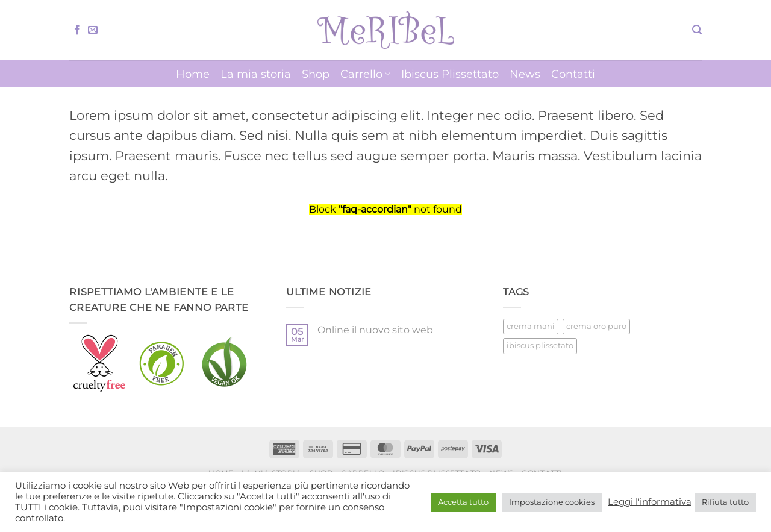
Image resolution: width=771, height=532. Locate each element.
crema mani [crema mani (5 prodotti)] (531, 326)
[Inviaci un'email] (93, 30)
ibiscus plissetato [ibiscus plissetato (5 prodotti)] (540, 346)
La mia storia (256, 74)
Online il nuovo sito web (375, 330)
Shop (316, 74)
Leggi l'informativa (650, 502)
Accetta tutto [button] (463, 502)
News (525, 74)
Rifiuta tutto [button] (725, 502)
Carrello (365, 74)
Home (193, 74)
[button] (697, 30)
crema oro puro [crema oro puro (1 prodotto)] (596, 326)
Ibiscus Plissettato (450, 74)
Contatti (573, 74)
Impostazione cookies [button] (552, 502)
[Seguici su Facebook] (77, 30)
